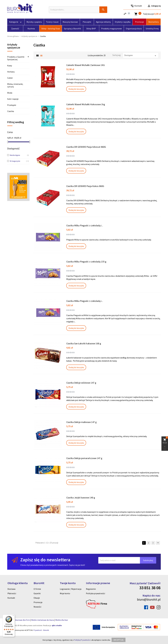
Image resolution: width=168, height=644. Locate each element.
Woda (10, 93)
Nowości (37, 607)
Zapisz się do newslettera (45, 560)
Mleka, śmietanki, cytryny (15, 85)
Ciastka (11, 111)
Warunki (46, 630)
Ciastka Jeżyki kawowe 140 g (81, 498)
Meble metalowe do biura (43, 620)
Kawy (10, 66)
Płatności (12, 593)
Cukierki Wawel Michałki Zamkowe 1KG (86, 65)
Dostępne (141, 56)
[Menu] (13, 616)
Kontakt (11, 598)
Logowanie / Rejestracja (71, 589)
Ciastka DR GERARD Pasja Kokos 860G (85, 186)
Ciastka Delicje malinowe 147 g (81, 422)
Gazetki (37, 593)
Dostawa (11, 589)
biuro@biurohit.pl (149, 599)
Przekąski (12, 105)
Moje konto (65, 593)
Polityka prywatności (95, 593)
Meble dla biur (62, 620)
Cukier (10, 78)
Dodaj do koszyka (76, 89)
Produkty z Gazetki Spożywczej (16, 58)
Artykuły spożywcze (14, 46)
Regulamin (91, 589)
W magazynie (17, 161)
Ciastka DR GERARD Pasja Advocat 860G (86, 147)
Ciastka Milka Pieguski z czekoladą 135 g (86, 262)
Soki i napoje (13, 99)
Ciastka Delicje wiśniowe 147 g (81, 383)
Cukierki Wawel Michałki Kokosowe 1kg (86, 104)
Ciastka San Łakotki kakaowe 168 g (84, 343)
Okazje (37, 598)
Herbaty (11, 72)
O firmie (37, 589)
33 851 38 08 (150, 588)
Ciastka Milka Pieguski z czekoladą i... (85, 225)
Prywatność (38, 630)
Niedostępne (17, 155)
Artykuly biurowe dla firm (19, 620)
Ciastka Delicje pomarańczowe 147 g (84, 458)
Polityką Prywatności (82, 640)
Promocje (38, 602)
